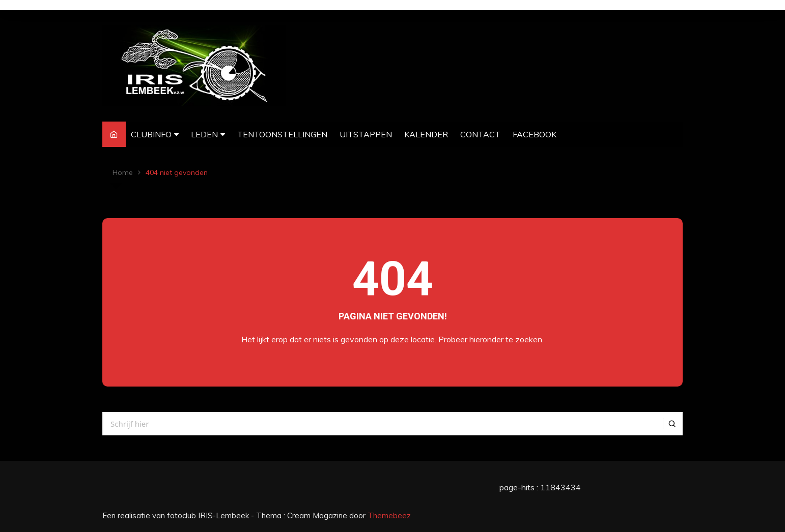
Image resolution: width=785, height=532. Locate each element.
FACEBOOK (535, 134)
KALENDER (426, 134)
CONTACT (480, 134)
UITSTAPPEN (366, 134)
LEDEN (204, 134)
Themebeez (389, 515)
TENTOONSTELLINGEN (282, 134)
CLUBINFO (151, 134)
